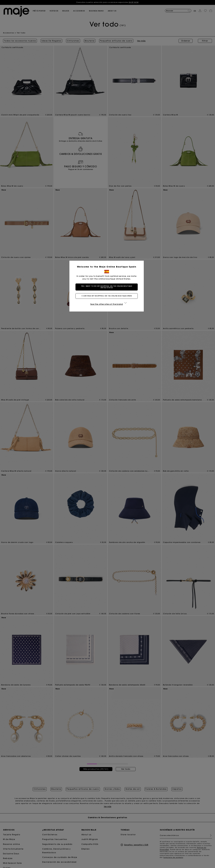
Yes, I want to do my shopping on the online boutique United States (108, 287)
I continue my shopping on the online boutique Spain (107, 296)
